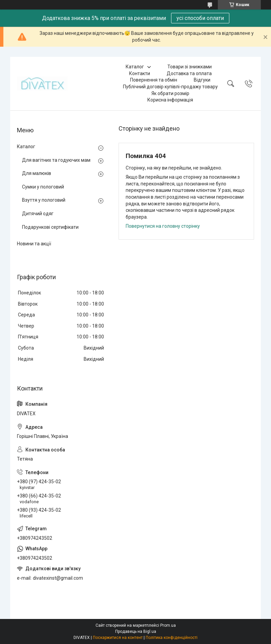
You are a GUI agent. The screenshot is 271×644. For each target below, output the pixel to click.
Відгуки (202, 80)
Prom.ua (168, 625)
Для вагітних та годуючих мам (56, 160)
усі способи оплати (200, 18)
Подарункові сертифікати (50, 227)
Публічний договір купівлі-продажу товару (170, 87)
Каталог (135, 67)
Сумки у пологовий (43, 187)
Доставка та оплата (189, 73)
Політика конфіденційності (172, 638)
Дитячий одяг (38, 214)
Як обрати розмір (170, 93)
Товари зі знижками (190, 67)
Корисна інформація (170, 100)
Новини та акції (34, 244)
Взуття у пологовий (44, 200)
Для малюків (37, 173)
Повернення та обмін (154, 80)
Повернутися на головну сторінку (163, 226)
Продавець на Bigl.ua (136, 631)
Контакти (140, 73)
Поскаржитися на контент (118, 638)
